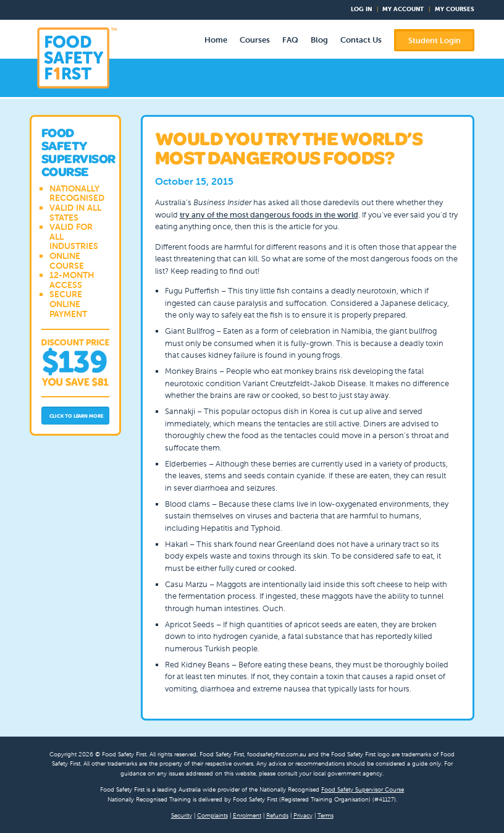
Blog (319, 40)
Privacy (303, 815)
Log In (361, 9)
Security (182, 815)
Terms (325, 815)
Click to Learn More (76, 416)
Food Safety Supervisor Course (363, 789)
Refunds (277, 815)
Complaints (212, 815)
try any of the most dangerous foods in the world (269, 215)
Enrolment (247, 815)
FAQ (290, 40)
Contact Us (361, 40)
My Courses (455, 9)
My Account (403, 9)
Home (216, 40)
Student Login (435, 40)
